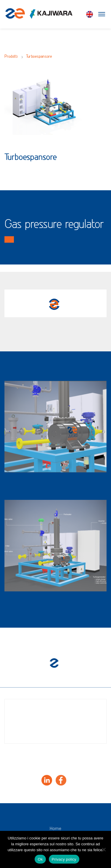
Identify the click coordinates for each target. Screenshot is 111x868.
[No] (104, 849)
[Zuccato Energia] (39, 16)
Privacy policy (64, 859)
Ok (40, 859)
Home (55, 829)
